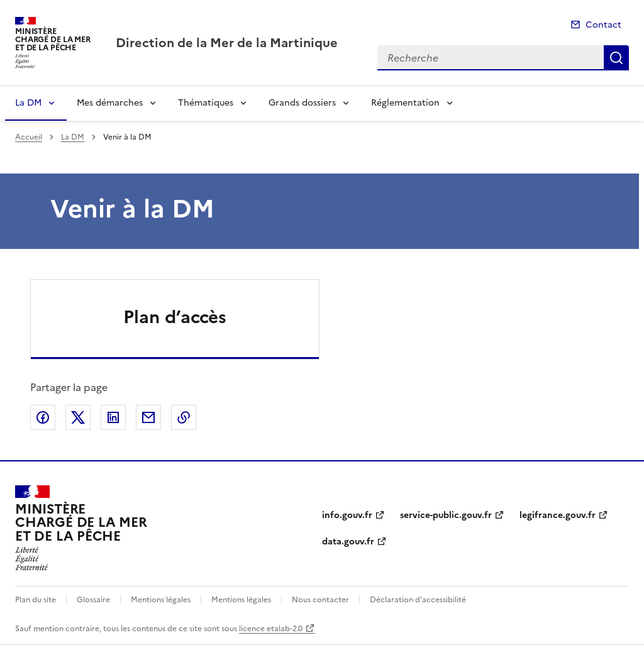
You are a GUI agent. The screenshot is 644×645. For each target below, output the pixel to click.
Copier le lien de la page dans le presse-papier (184, 417)
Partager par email (148, 417)
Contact (603, 25)
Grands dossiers (302, 103)
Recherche (616, 58)
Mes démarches (110, 103)
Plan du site (36, 600)
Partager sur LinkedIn (113, 417)
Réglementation (405, 103)
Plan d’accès (175, 317)
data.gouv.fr (348, 542)
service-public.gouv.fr (446, 515)
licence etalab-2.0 (271, 629)
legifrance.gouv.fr (558, 515)
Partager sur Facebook (43, 417)
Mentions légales (161, 600)
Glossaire (93, 600)
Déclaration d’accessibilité (418, 600)
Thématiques (206, 103)
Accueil (29, 137)
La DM (28, 103)
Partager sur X (78, 417)
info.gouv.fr (347, 515)
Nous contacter (320, 600)
